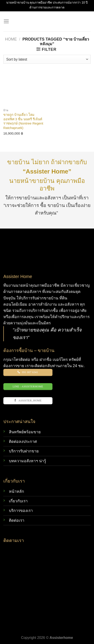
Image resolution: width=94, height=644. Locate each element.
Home (11, 39)
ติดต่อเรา (17, 520)
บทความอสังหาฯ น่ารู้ (27, 461)
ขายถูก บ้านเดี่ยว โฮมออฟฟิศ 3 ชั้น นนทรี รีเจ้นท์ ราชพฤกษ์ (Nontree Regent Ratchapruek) (23, 121)
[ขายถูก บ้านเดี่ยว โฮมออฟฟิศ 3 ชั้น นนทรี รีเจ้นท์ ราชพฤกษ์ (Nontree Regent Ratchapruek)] (24, 86)
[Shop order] (47, 59)
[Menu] (6, 21)
